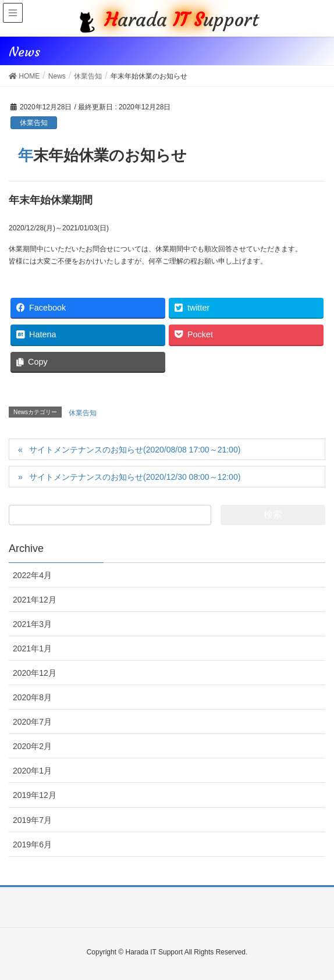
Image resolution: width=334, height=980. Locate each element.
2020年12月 (35, 673)
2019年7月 (32, 820)
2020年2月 (32, 746)
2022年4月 (32, 575)
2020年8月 (32, 697)
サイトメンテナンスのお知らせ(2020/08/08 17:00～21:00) (135, 450)
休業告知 (34, 123)
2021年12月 (35, 600)
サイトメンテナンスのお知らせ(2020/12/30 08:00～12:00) (135, 477)
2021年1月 (32, 648)
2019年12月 (35, 795)
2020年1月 (32, 771)
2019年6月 (32, 844)
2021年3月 (32, 624)
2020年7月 (32, 722)
